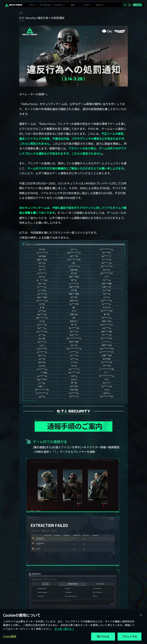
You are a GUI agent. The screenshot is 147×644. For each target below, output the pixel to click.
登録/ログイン (137, 5)
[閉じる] (141, 615)
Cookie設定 (10, 636)
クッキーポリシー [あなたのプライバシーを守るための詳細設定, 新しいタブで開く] (64, 629)
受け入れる (103, 636)
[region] (73, 627)
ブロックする (129, 636)
